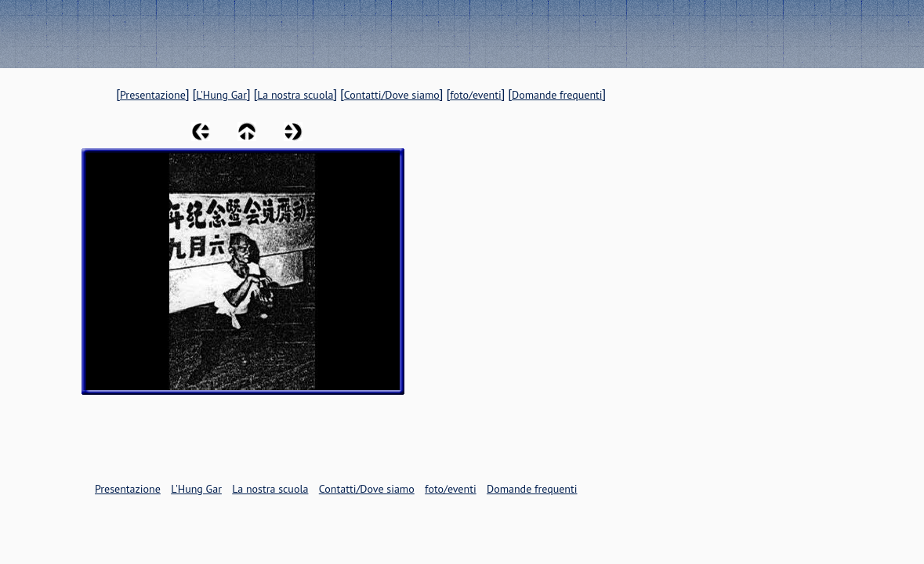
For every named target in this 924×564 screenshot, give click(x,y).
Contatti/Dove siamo (392, 95)
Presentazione (153, 95)
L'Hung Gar (221, 95)
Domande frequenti (557, 95)
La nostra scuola (295, 95)
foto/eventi (476, 95)
